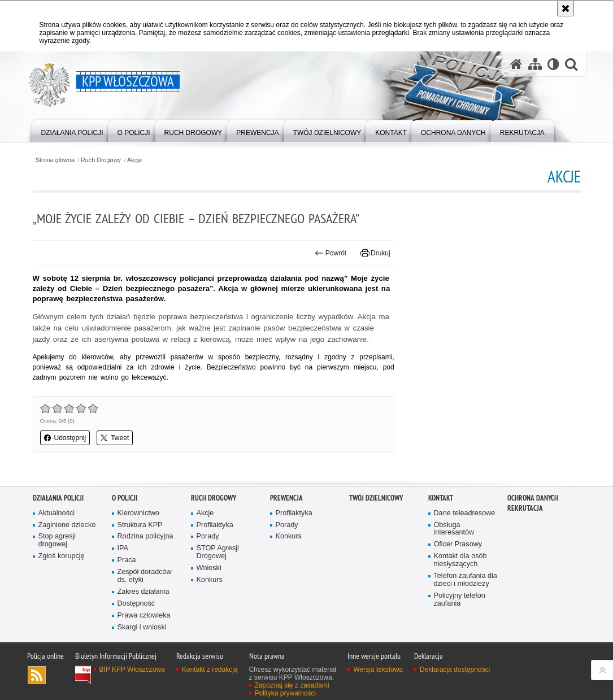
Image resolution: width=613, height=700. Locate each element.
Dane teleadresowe (465, 532)
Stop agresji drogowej (57, 560)
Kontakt (441, 517)
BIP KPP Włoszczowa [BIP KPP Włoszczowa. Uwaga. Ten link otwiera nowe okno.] (132, 688)
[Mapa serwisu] (535, 64)
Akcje (134, 160)
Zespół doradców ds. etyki (145, 595)
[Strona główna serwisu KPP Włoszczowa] (516, 64)
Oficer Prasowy (458, 564)
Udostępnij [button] (65, 438)
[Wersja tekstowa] (553, 64)
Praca (127, 579)
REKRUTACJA (525, 527)
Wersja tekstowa (378, 688)
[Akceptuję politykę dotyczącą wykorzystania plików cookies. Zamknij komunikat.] (566, 8)
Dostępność (136, 622)
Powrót (331, 253)
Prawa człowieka (144, 634)
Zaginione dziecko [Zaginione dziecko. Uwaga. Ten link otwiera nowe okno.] (67, 544)
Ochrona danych (533, 517)
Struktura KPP (140, 544)
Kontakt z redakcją (210, 688)
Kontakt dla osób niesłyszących (460, 579)
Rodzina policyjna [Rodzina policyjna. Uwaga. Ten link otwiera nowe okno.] (145, 556)
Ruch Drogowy (101, 160)
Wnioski (209, 587)
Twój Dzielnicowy (376, 517)
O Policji (125, 517)
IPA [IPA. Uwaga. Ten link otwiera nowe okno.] (123, 568)
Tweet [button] (115, 438)
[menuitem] (72, 130)
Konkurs (210, 599)
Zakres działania (144, 610)
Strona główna (55, 160)
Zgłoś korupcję (62, 575)
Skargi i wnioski (142, 646)
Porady (208, 556)
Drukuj (375, 253)
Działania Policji (58, 517)
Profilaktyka (215, 544)
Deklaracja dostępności (455, 688)
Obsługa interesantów (454, 548)
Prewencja (286, 517)
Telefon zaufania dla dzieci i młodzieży (466, 599)
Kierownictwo (138, 532)
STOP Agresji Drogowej (218, 571)
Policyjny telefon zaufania (460, 618)
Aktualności (57, 532)
